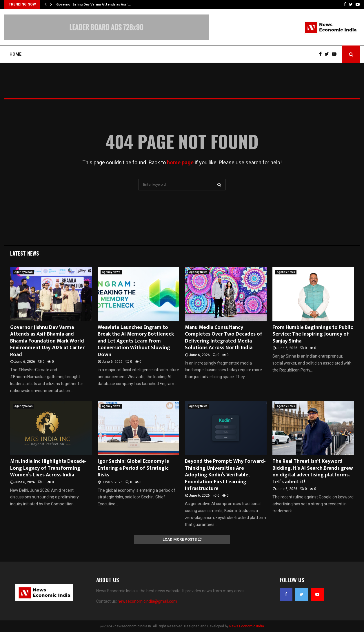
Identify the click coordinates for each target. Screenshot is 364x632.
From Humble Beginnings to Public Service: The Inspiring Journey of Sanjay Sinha (313, 334)
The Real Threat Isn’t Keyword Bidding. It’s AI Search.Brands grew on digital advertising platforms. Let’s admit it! (313, 471)
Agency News (24, 272)
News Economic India (247, 626)
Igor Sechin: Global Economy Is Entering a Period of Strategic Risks (133, 468)
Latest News (24, 253)
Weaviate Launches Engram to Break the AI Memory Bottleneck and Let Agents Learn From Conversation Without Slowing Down (136, 341)
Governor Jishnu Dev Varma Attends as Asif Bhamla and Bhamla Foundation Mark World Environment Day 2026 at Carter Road (47, 341)
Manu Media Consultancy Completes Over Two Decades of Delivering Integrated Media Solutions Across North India (224, 338)
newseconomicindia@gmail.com (147, 601)
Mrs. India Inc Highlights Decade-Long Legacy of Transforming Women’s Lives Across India (48, 468)
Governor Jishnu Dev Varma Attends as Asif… (93, 4)
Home (16, 54)
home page (180, 162)
